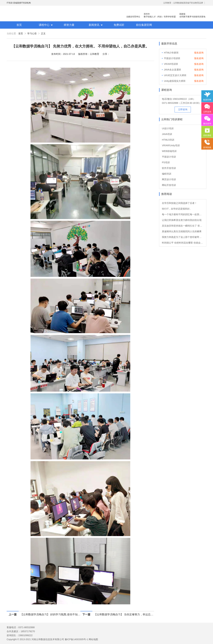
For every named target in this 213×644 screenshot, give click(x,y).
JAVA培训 (167, 134)
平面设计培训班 (172, 58)
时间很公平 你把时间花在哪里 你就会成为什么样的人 (183, 243)
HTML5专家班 (171, 53)
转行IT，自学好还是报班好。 (177, 209)
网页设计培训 (169, 179)
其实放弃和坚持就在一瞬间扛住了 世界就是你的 (183, 226)
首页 (19, 25)
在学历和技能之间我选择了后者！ (179, 203)
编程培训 (167, 174)
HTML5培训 (168, 140)
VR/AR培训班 (171, 64)
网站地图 (93, 639)
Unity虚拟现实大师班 (175, 81)
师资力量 (69, 25)
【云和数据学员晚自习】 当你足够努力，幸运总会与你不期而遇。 (124, 614)
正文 (43, 33)
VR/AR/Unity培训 (171, 145)
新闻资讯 (94, 25)
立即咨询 (183, 109)
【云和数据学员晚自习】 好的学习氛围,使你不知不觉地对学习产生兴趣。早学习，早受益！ (50, 614)
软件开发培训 (169, 168)
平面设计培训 (169, 157)
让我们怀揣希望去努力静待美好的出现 (182, 220)
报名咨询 (199, 53)
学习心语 (32, 33)
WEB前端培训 (169, 151)
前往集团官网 (144, 25)
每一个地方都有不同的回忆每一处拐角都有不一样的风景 (183, 214)
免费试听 (119, 25)
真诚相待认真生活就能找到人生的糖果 (182, 231)
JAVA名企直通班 (172, 70)
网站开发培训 (169, 185)
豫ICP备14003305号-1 (76, 639)
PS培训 (166, 162)
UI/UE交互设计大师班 (175, 75)
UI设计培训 (168, 128)
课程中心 (44, 25)
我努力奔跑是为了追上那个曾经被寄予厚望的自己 (183, 237)
